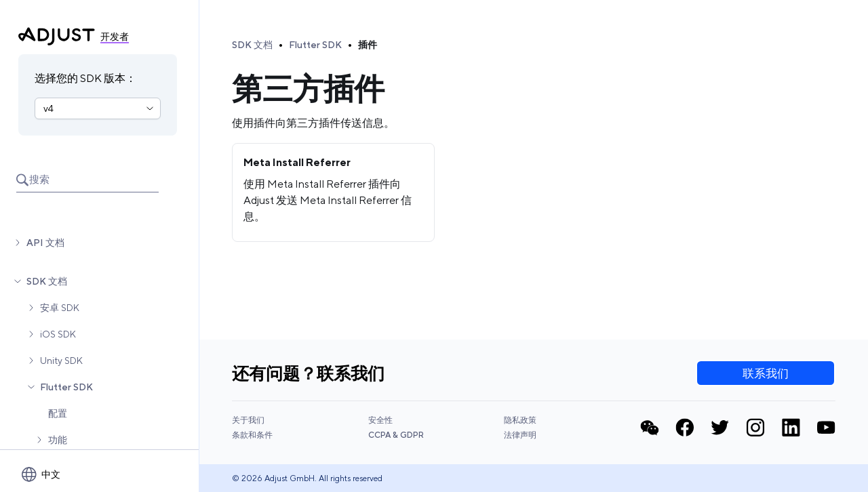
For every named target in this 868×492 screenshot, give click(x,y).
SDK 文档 (47, 281)
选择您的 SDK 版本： (85, 78)
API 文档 (45, 243)
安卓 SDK (60, 308)
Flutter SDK (66, 387)
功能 (58, 440)
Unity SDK (61, 361)
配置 (58, 413)
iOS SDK (58, 334)
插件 (368, 45)
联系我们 (766, 373)
